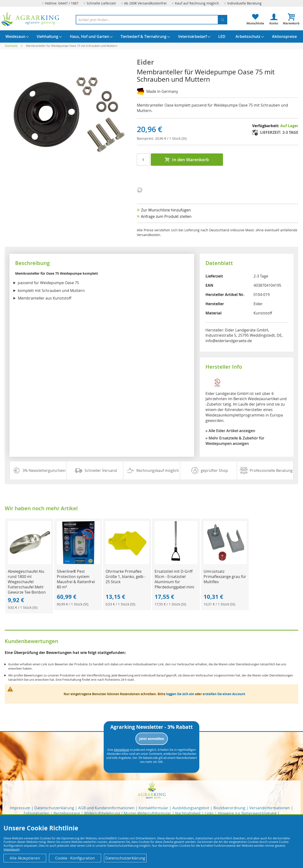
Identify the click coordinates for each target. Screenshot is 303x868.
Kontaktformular (153, 808)
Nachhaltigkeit (188, 813)
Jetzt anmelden (152, 739)
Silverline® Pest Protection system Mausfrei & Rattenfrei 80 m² (76, 579)
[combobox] (151, 20)
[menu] (151, 36)
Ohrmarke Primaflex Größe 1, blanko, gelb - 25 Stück (126, 577)
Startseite (11, 46)
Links (209, 813)
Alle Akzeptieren (25, 858)
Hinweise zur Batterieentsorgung (247, 813)
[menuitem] (15, 36)
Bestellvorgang (67, 813)
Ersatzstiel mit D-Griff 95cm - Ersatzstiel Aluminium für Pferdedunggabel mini (174, 579)
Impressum (20, 808)
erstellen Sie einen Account (224, 694)
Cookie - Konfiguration (75, 858)
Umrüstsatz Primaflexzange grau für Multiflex (225, 577)
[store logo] (30, 19)
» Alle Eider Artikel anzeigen (230, 431)
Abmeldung (121, 750)
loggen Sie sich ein (180, 694)
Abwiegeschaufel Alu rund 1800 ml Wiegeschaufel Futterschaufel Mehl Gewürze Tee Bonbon (27, 582)
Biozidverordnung (229, 808)
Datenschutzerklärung (54, 808)
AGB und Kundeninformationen (106, 808)
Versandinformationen (270, 808)
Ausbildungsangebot (191, 808)
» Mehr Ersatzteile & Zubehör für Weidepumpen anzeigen (235, 441)
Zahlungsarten (36, 813)
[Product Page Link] (29, 563)
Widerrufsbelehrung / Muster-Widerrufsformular (128, 813)
